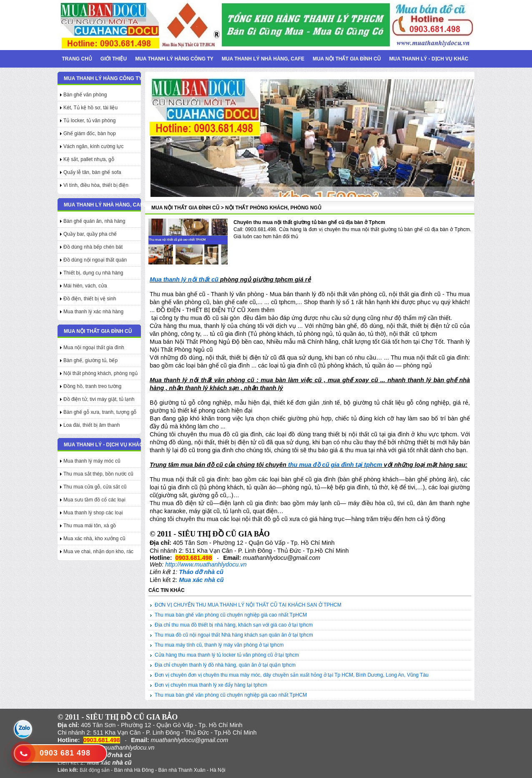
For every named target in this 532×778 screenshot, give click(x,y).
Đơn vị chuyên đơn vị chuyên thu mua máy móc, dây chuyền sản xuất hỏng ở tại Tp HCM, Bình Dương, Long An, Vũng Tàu (292, 675)
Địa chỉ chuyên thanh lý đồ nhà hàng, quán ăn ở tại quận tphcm (225, 665)
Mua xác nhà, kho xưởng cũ (94, 539)
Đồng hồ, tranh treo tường (92, 386)
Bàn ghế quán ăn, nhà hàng (94, 221)
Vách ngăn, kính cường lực (93, 146)
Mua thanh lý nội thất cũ (184, 279)
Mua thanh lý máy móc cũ (92, 461)
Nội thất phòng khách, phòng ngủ (100, 373)
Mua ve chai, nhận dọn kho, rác (98, 551)
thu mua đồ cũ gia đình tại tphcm (335, 465)
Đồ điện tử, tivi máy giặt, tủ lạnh (99, 399)
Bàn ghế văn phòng (85, 95)
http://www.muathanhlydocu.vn (206, 564)
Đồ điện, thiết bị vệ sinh (90, 299)
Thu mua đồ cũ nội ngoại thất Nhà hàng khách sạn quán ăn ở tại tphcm (234, 635)
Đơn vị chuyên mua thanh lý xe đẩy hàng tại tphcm (211, 685)
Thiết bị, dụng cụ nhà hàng (93, 273)
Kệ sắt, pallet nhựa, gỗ (89, 159)
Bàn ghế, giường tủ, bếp (90, 360)
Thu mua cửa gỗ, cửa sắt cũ (95, 487)
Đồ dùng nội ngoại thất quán (95, 260)
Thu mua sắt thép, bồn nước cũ (98, 474)
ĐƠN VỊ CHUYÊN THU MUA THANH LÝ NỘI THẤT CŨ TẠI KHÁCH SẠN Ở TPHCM (248, 605)
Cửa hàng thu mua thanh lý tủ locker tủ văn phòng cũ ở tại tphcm (227, 655)
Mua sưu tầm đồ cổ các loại (94, 500)
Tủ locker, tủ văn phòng (89, 121)
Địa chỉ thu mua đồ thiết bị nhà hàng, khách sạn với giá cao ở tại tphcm (234, 625)
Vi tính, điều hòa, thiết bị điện (96, 185)
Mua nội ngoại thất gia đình (94, 347)
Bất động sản (95, 770)
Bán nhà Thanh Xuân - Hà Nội (192, 770)
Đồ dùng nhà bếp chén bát (93, 247)
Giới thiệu (114, 59)
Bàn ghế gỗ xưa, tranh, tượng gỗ (100, 412)
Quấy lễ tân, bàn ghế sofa (92, 172)
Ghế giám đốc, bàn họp (90, 133)
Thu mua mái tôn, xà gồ (90, 526)
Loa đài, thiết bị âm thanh (92, 425)
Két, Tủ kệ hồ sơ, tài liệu (90, 108)
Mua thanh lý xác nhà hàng (93, 312)
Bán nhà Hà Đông (134, 770)
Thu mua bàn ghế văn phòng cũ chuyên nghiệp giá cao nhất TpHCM (231, 615)
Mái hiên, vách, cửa (85, 286)
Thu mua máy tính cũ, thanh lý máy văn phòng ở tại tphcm (219, 645)
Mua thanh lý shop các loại (93, 513)
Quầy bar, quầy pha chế (90, 234)
